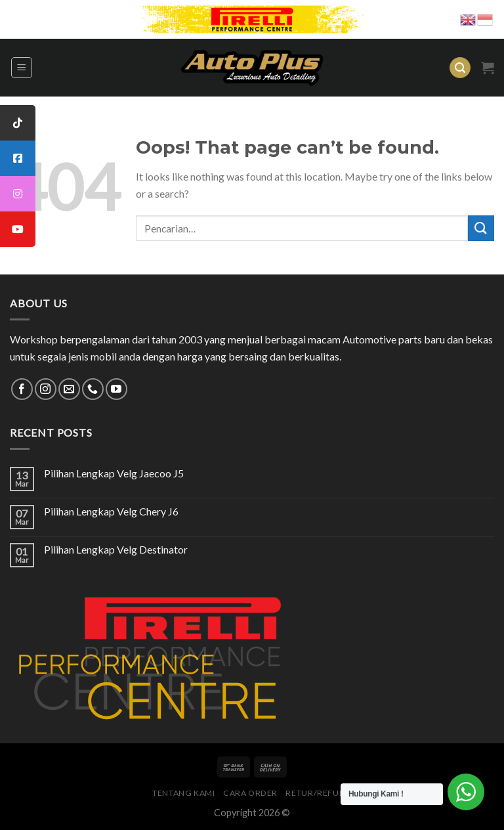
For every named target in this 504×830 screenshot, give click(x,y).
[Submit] (481, 228)
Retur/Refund (318, 793)
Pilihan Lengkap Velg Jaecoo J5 (114, 473)
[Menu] (22, 68)
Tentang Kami (183, 793)
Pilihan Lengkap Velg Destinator (116, 549)
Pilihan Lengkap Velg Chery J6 (111, 511)
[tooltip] (18, 123)
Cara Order (250, 793)
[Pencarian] (460, 68)
